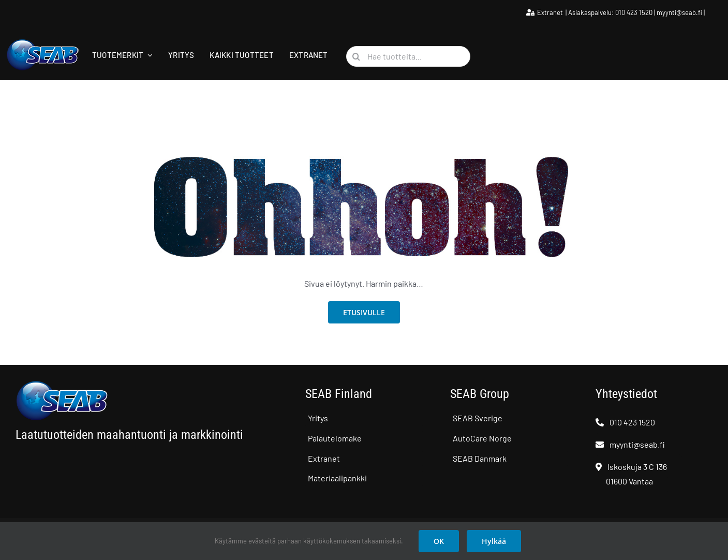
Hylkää (494, 541)
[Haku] (356, 56)
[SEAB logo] (43, 43)
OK (439, 541)
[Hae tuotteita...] (408, 56)
